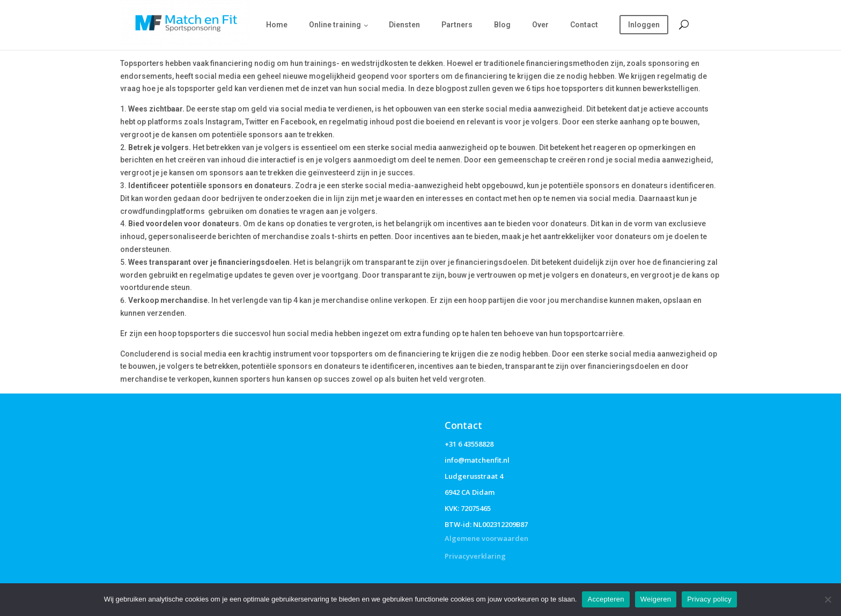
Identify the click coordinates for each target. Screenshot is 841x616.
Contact (584, 25)
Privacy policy (709, 599)
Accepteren (606, 599)
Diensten (404, 25)
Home (277, 25)
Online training (335, 25)
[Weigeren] (828, 599)
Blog (502, 25)
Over (540, 25)
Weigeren (656, 599)
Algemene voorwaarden (486, 538)
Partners (457, 25)
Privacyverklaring (475, 556)
